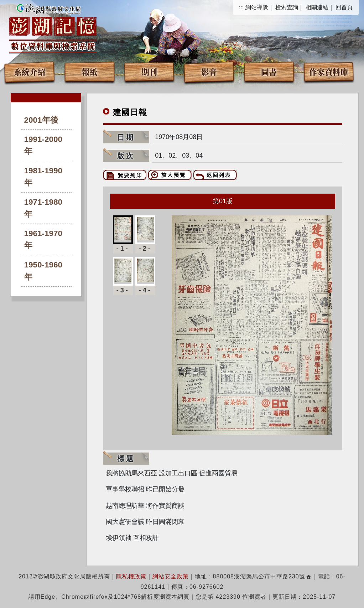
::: (241, 7)
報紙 (89, 71)
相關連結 (317, 7)
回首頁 (344, 7)
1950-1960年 (43, 271)
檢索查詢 (287, 7)
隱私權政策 (131, 576)
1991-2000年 (43, 145)
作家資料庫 (329, 71)
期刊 (149, 71)
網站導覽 (257, 7)
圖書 (269, 71)
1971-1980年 (43, 208)
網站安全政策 (171, 576)
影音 (209, 71)
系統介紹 (30, 71)
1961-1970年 (43, 239)
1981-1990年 (43, 177)
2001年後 (41, 120)
